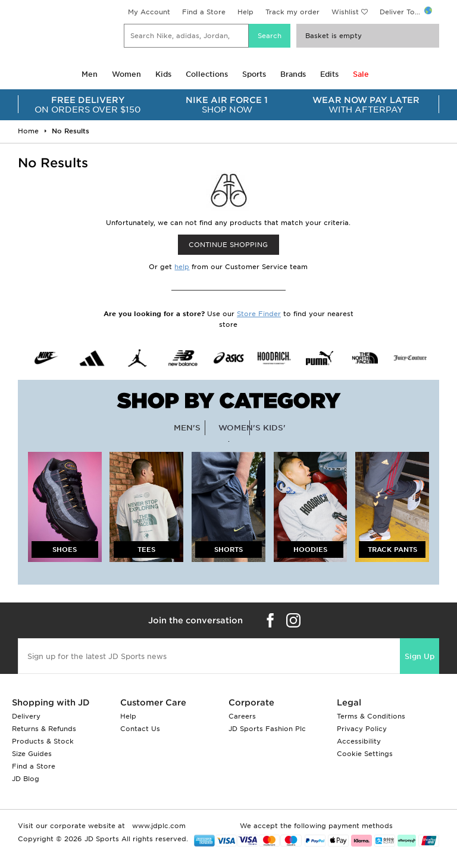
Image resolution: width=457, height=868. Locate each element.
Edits (329, 74)
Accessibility (359, 741)
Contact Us (140, 729)
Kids (163, 74)
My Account (149, 12)
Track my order (292, 12)
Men (90, 74)
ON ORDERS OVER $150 (88, 105)
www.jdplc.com (158, 826)
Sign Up (420, 656)
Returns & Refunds (44, 729)
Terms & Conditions (371, 716)
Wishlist (345, 12)
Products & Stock (43, 741)
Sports (254, 74)
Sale (361, 74)
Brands (293, 74)
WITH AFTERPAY (366, 105)
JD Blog (26, 779)
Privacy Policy (362, 729)
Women (126, 74)
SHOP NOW (227, 105)
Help (245, 12)
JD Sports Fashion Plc (267, 729)
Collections (207, 74)
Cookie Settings (365, 754)
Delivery (26, 716)
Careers (242, 716)
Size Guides (32, 754)
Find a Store (204, 12)
